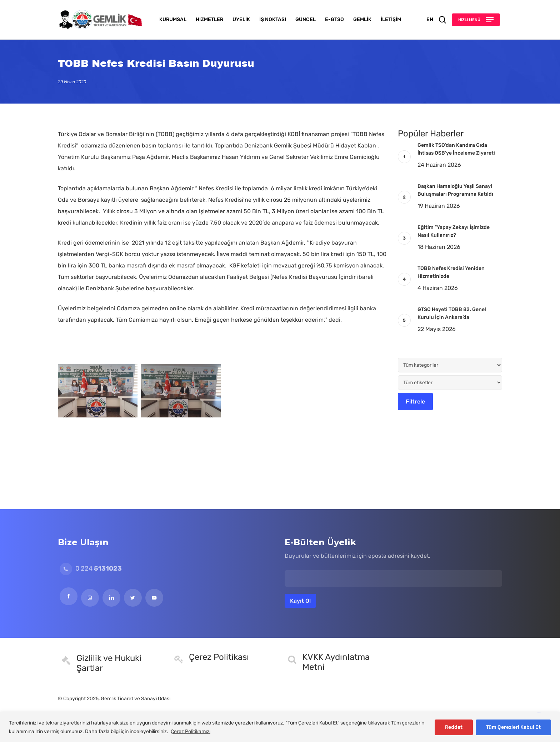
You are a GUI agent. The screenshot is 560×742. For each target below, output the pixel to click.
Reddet (454, 727)
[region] (280, 727)
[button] (476, 20)
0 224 (91, 568)
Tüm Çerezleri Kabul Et (513, 727)
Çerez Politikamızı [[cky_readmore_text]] (191, 731)
